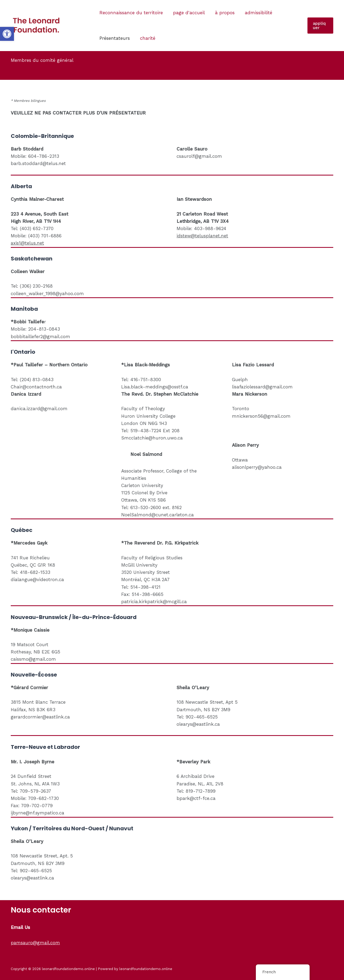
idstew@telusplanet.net (203, 236)
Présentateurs (114, 38)
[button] (7, 34)
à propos (222, 13)
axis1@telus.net (28, 243)
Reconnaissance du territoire (131, 13)
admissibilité (255, 13)
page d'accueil (187, 13)
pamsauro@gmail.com (36, 943)
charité (146, 38)
